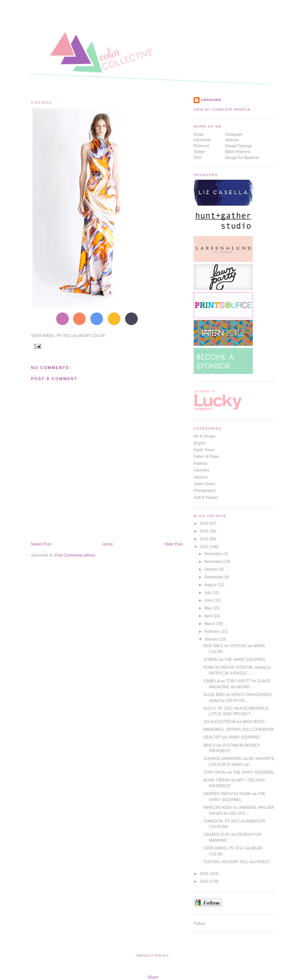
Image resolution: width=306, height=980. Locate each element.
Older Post (173, 544)
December (214, 554)
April (209, 616)
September (214, 577)
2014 (204, 531)
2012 (204, 547)
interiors (201, 477)
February (213, 631)
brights (200, 443)
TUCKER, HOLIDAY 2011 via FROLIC (236, 862)
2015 (204, 523)
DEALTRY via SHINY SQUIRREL (232, 737)
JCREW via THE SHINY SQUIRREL (234, 659)
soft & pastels (206, 497)
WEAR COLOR (92, 335)
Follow (199, 923)
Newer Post (41, 544)
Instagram (234, 134)
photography (205, 490)
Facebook (202, 140)
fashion (200, 463)
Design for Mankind (242, 158)
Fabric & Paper (207, 456)
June (209, 600)
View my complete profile (222, 109)
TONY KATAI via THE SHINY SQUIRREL (239, 772)
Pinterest (201, 146)
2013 (204, 539)
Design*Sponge (239, 146)
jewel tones (204, 484)
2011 (204, 873)
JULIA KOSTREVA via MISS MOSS (234, 722)
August (211, 585)
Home (108, 544)
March (210, 624)
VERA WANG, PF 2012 (51, 335)
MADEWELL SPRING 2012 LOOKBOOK (239, 729)
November (214, 561)
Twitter (199, 152)
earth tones (204, 450)
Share (153, 977)
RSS (198, 158)
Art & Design (205, 436)
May (209, 608)
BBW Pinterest (238, 152)
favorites (202, 470)
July (208, 592)
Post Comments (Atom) (75, 555)
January (212, 639)
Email (198, 134)
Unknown (211, 100)
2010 (204, 881)
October (212, 569)
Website (232, 140)
